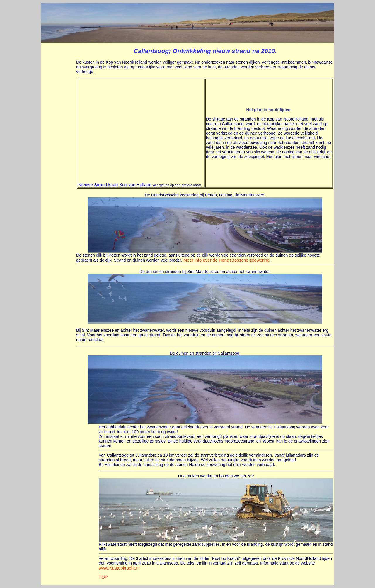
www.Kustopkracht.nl (119, 568)
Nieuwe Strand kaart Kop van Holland (115, 185)
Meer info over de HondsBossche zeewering (226, 260)
